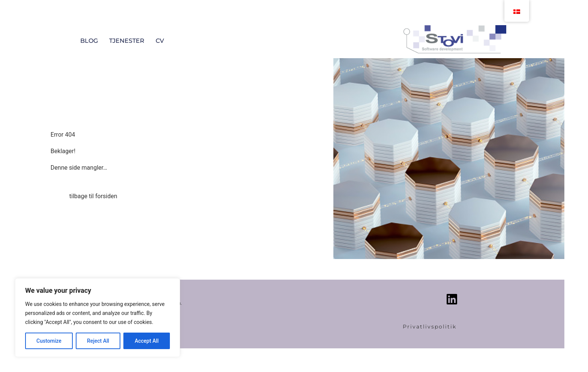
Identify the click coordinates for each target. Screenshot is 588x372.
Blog (89, 41)
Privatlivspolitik (430, 327)
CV (160, 41)
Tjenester (127, 41)
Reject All (98, 341)
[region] (97, 318)
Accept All (147, 341)
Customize (49, 341)
